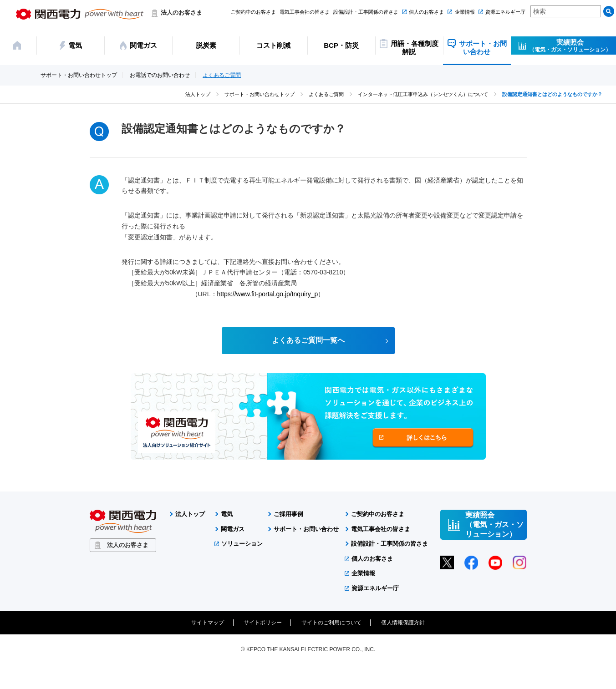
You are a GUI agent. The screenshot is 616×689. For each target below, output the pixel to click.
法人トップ (198, 94)
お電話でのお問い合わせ (160, 75)
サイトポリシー (263, 623)
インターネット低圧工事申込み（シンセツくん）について (423, 94)
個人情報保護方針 (403, 623)
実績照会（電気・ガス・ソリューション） (494, 525)
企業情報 (465, 12)
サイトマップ (208, 623)
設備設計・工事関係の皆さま (366, 12)
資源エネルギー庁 (505, 12)
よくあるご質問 (222, 75)
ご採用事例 (288, 514)
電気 (227, 514)
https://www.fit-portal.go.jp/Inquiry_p (268, 294)
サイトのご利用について (331, 623)
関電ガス (233, 529)
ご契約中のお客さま (253, 12)
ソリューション (242, 544)
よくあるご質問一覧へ (308, 341)
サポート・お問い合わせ (306, 529)
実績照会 (570, 46)
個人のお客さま (426, 12)
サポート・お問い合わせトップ (79, 75)
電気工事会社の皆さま (305, 12)
